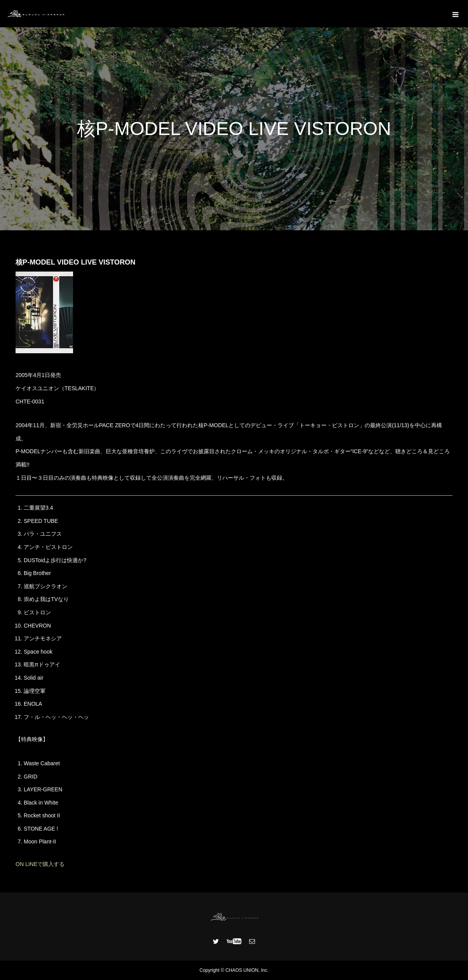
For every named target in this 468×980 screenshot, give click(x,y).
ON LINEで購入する (40, 864)
